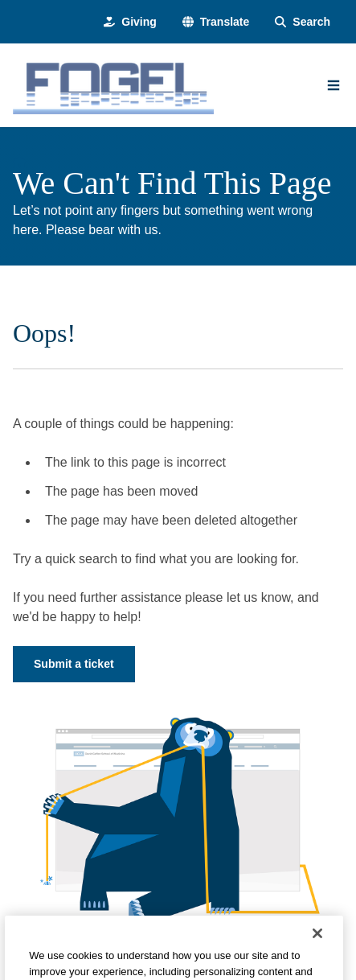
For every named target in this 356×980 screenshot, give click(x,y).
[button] (216, 22)
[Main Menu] (333, 85)
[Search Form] (303, 22)
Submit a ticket (74, 664)
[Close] (317, 944)
